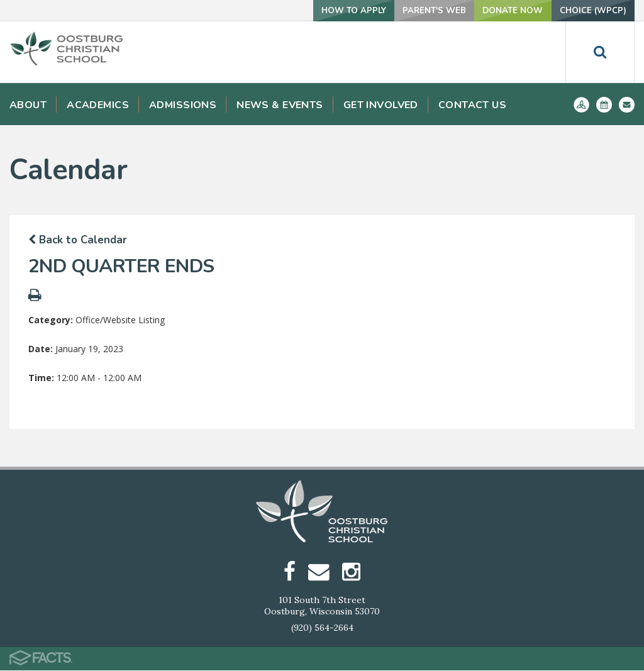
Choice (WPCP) (590, 10)
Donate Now (503, 10)
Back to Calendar (78, 240)
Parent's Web (419, 10)
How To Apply (333, 10)
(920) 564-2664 (322, 628)
